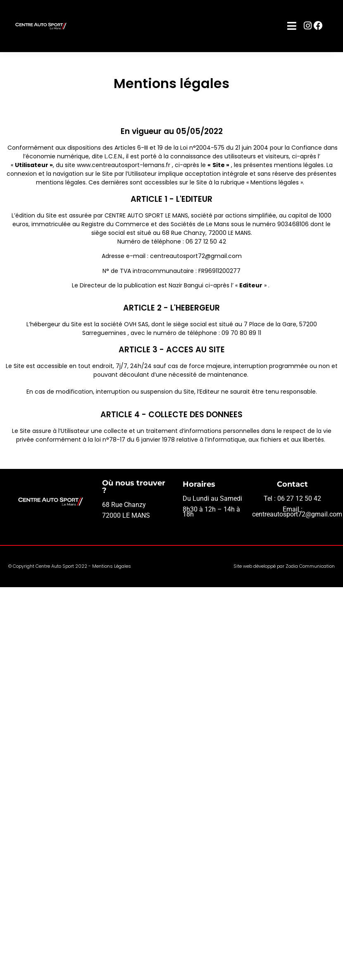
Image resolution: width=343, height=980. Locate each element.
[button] (292, 26)
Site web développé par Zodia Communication (284, 566)
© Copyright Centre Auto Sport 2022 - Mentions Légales (70, 566)
